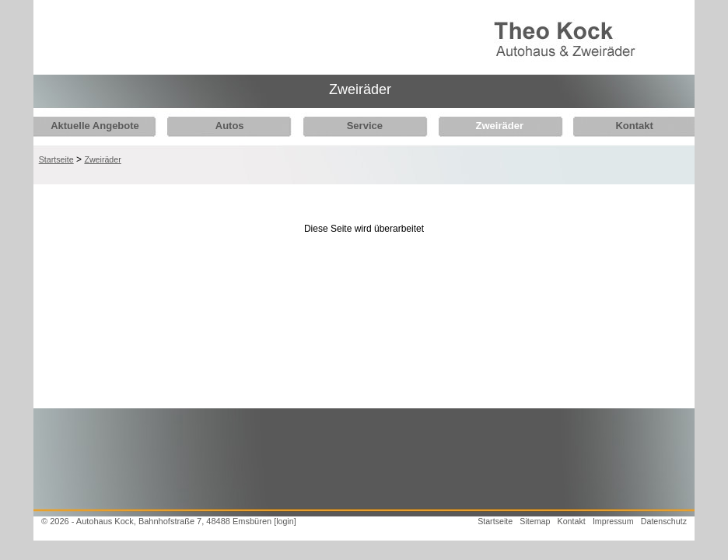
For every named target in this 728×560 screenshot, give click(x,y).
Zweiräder (487, 126)
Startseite (56, 159)
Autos (225, 126)
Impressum (613, 521)
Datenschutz (664, 521)
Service (356, 126)
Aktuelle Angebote (95, 126)
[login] (285, 521)
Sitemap (535, 521)
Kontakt (618, 126)
